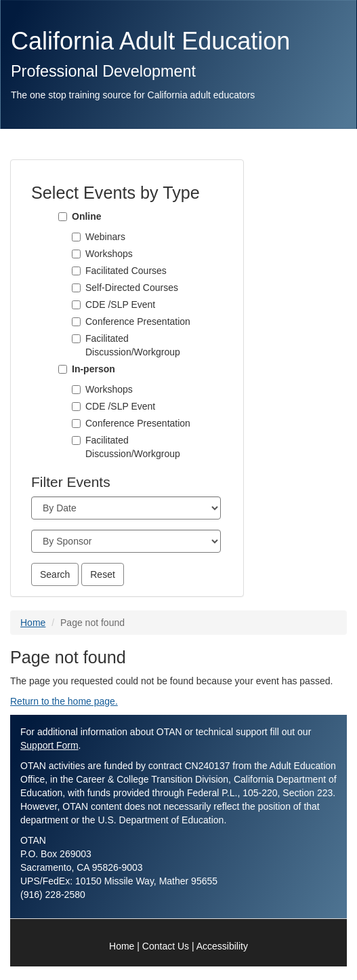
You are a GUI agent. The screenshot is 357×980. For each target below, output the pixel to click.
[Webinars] (76, 237)
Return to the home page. (64, 701)
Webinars (105, 237)
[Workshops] (76, 254)
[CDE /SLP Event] (76, 305)
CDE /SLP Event (120, 305)
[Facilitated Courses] (76, 271)
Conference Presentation (138, 321)
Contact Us (166, 946)
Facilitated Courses (126, 271)
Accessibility (222, 946)
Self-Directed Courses (132, 288)
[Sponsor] (126, 541)
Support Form (49, 745)
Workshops (109, 254)
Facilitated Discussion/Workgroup (133, 345)
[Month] (126, 508)
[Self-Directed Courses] (76, 288)
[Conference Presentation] (76, 322)
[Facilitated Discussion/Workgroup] (76, 339)
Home (33, 623)
